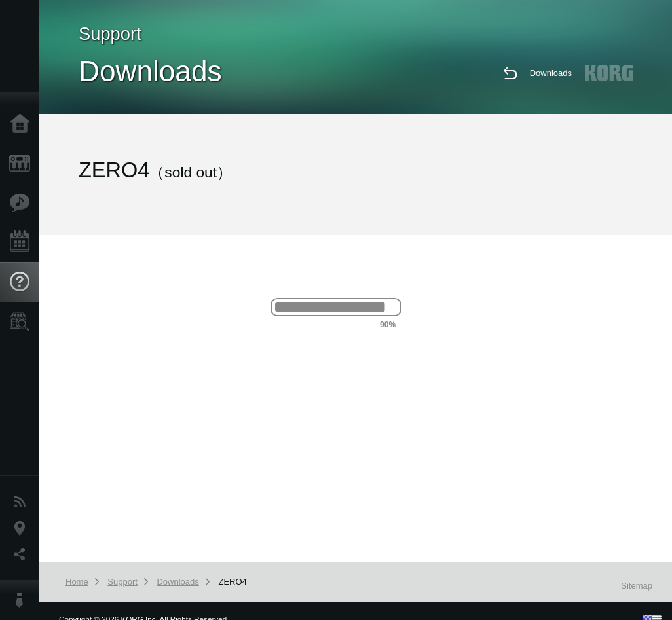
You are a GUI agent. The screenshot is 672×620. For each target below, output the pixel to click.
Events (23, 242)
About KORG (23, 600)
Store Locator (23, 321)
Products (23, 164)
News (23, 502)
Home (23, 124)
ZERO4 (232, 582)
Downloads (551, 73)
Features (23, 203)
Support (23, 282)
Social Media (23, 555)
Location (23, 528)
